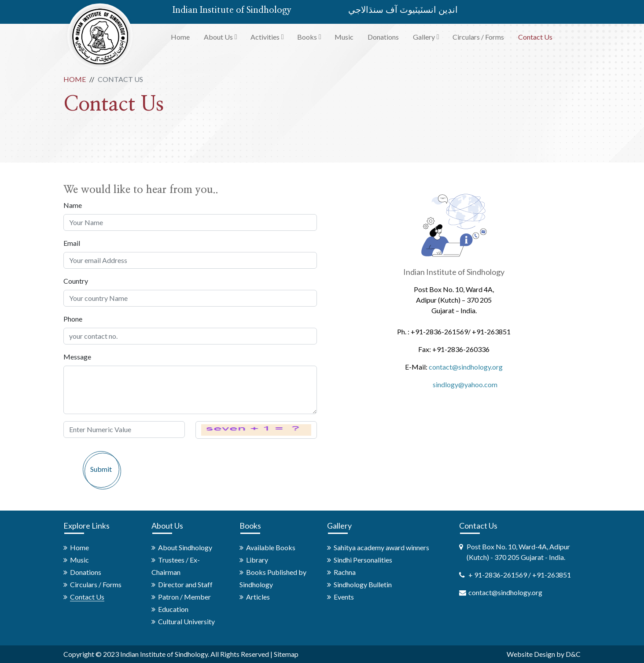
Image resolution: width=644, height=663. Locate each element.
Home (180, 37)
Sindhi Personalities (363, 560)
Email (72, 243)
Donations (383, 37)
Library (257, 560)
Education (173, 609)
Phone (73, 319)
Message (77, 357)
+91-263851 (491, 331)
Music (344, 37)
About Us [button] (218, 37)
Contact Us (535, 37)
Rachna (345, 572)
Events (344, 597)
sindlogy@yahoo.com (465, 384)
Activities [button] (265, 37)
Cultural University (186, 621)
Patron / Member (184, 597)
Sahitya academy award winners (381, 547)
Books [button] (307, 37)
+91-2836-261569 (439, 331)
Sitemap (286, 654)
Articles (258, 597)
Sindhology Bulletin (363, 584)
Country (76, 281)
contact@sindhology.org (466, 367)
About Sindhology (185, 547)
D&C (573, 654)
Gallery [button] (424, 37)
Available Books (271, 547)
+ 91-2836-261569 (498, 575)
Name (73, 205)
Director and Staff (185, 584)
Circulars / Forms (478, 37)
